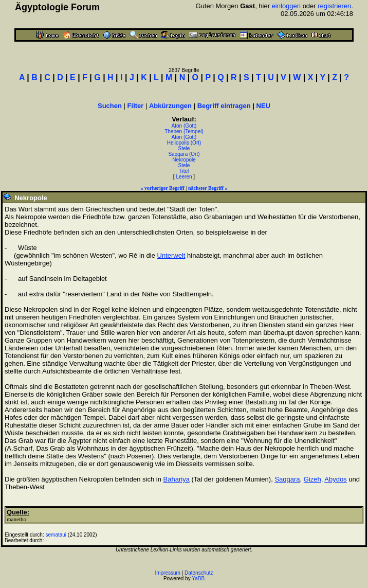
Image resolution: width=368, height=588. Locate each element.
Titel (184, 171)
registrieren (334, 6)
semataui (56, 535)
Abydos (335, 479)
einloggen (286, 6)
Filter (136, 106)
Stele (184, 148)
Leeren (184, 177)
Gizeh (312, 479)
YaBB (198, 578)
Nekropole (184, 160)
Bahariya (177, 479)
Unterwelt (171, 255)
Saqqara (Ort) (184, 154)
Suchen (110, 106)
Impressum (167, 573)
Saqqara (287, 479)
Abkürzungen (170, 106)
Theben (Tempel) (184, 131)
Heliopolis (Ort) (184, 143)
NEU (263, 106)
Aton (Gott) (184, 126)
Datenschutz (199, 573)
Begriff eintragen (224, 106)
